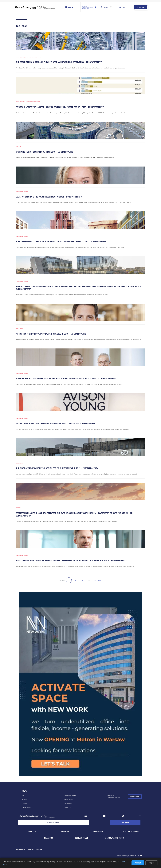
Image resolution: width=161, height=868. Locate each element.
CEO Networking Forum (114, 838)
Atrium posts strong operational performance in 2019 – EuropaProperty (50, 334)
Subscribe (141, 7)
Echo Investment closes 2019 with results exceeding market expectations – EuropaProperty (59, 242)
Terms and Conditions (35, 850)
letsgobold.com (140, 856)
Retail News (20, 329)
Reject (152, 863)
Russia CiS (68, 808)
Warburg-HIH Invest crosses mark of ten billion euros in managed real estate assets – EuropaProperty (64, 379)
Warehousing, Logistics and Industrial (28, 57)
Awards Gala (98, 832)
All (23, 796)
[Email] (53, 823)
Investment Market (22, 192)
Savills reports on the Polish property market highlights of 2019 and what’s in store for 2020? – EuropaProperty (70, 561)
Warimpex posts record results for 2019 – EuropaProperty (44, 152)
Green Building (27, 808)
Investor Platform (131, 832)
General (18, 508)
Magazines (49, 838)
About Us (32, 832)
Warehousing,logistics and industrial (113, 797)
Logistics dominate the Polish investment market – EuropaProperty (47, 197)
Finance (18, 147)
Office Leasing (69, 800)
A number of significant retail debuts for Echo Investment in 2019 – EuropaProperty (55, 469)
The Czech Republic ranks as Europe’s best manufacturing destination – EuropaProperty (57, 62)
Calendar (65, 832)
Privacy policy (20, 850)
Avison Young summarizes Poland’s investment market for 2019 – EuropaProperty (54, 424)
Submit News (135, 797)
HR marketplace (82, 838)
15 (95, 581)
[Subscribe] (125, 823)
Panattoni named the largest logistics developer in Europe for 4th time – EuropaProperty (58, 107)
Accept (138, 863)
